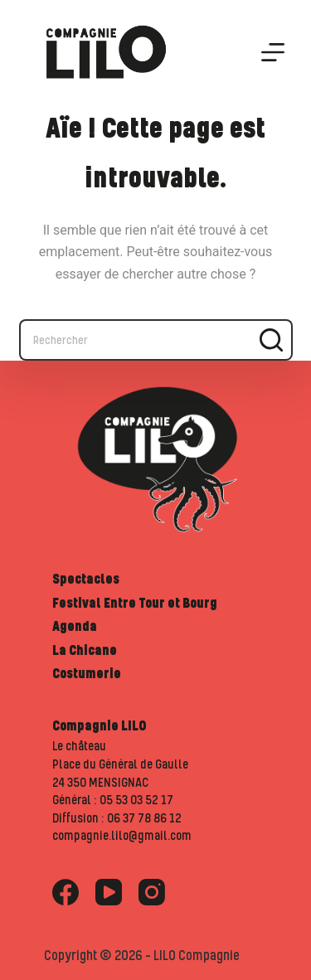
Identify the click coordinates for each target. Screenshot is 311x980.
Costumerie (87, 673)
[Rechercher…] (135, 340)
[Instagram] (152, 892)
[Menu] (273, 52)
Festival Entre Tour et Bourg (135, 603)
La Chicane (85, 650)
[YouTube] (109, 892)
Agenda (75, 626)
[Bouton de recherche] (272, 340)
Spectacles (86, 579)
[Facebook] (66, 892)
